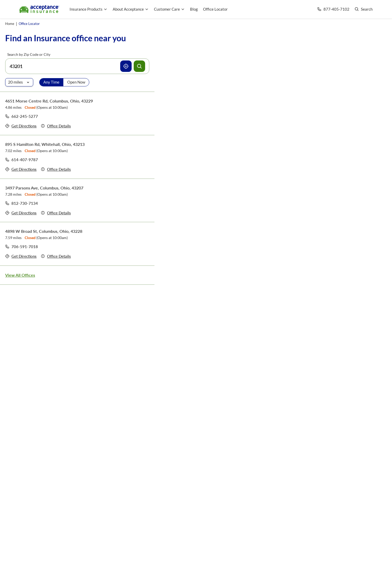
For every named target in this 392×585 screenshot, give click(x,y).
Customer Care (169, 9)
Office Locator (215, 9)
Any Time (51, 82)
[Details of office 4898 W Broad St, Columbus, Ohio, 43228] (56, 256)
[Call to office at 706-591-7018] (22, 247)
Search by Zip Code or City (29, 54)
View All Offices (20, 275)
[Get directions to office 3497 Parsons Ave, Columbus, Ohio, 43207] (21, 213)
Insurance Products (89, 9)
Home (10, 24)
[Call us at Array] (333, 9)
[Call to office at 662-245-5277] (22, 116)
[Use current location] (126, 66)
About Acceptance (131, 9)
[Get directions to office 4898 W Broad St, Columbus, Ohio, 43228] (21, 256)
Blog (194, 9)
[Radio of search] (19, 82)
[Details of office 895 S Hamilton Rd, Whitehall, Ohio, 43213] (56, 169)
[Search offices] (139, 66)
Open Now (76, 82)
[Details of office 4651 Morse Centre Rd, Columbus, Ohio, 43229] (56, 126)
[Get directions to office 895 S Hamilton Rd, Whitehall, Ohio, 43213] (21, 169)
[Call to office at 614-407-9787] (22, 160)
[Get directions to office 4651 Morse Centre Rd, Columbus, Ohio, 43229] (21, 126)
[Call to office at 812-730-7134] (22, 203)
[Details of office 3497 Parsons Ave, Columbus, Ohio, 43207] (56, 213)
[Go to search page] (364, 9)
